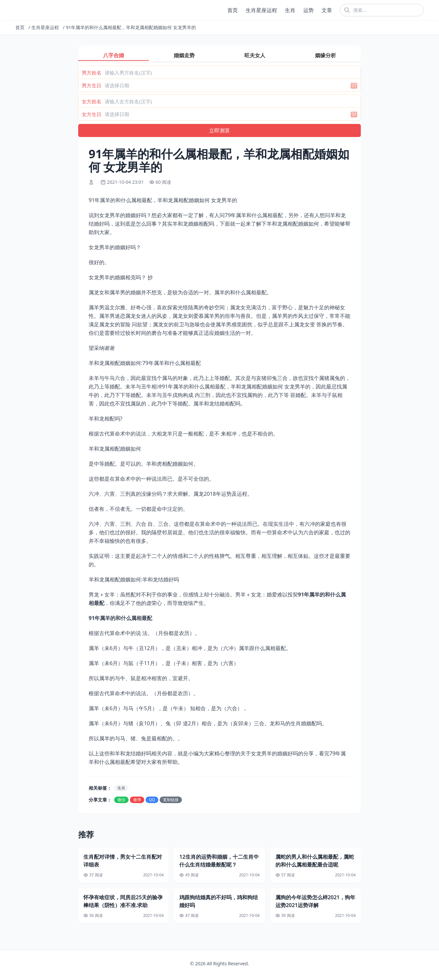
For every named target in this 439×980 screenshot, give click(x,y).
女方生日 (92, 114)
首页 (233, 10)
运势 (308, 10)
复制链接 (171, 800)
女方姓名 (92, 101)
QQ (152, 800)
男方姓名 (92, 73)
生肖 (290, 10)
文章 (327, 10)
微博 (137, 800)
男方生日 (92, 85)
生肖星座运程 (261, 10)
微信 (121, 800)
